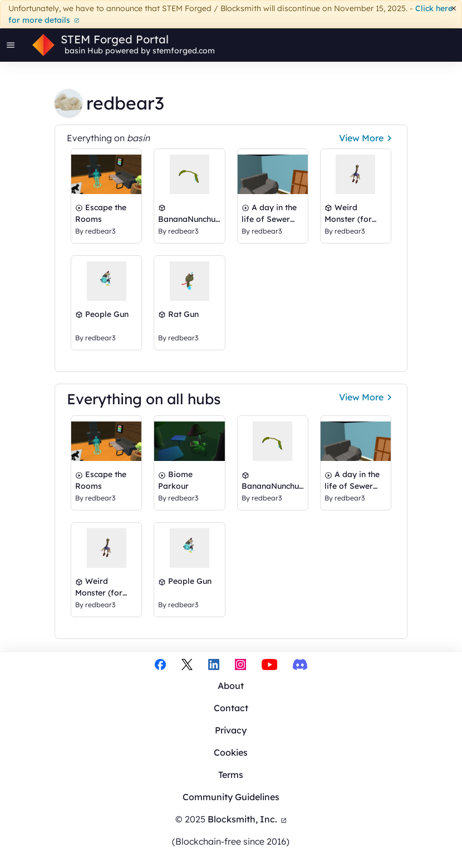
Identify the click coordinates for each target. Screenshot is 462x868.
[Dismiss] (454, 9)
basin (75, 51)
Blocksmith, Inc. (247, 819)
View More (367, 138)
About (231, 686)
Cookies (231, 752)
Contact (231, 708)
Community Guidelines (231, 797)
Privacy (231, 730)
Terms (231, 775)
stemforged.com (184, 51)
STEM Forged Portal (115, 39)
